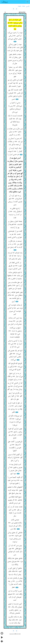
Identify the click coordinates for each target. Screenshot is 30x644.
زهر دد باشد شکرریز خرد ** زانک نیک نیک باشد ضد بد (15, 620)
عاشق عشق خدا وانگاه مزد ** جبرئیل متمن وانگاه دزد (15, 562)
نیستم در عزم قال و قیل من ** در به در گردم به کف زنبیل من (15, 244)
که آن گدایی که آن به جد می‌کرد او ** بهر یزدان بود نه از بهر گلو (15, 386)
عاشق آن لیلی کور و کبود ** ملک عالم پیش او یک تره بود (15, 571)
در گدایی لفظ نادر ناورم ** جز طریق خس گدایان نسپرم (15, 266)
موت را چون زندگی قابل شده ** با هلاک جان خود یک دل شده (15, 48)
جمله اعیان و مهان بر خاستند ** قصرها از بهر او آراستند (15, 224)
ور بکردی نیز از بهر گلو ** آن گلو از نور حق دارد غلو (15, 396)
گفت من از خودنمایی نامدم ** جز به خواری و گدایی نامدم (15, 234)
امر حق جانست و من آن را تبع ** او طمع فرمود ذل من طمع (15, 285)
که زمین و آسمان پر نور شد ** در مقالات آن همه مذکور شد (15, 142)
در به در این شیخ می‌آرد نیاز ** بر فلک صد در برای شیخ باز (15, 376)
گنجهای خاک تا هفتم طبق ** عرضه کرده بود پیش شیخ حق (15, 490)
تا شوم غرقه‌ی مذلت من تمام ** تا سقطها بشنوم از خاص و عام (15, 276)
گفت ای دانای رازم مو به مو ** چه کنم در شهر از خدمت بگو (15, 83)
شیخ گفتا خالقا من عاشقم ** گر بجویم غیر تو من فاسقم (15, 500)
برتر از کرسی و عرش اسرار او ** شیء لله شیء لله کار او (15, 344)
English (20, 6)
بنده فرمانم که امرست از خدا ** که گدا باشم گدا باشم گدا (15, 256)
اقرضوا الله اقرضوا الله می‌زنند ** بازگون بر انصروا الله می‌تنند (15, 367)
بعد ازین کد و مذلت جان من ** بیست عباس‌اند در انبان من (15, 321)
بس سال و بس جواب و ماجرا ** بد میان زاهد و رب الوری (15, 132)
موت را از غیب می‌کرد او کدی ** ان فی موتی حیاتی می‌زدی (15, 36)
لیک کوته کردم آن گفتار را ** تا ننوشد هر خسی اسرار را (15, 151)
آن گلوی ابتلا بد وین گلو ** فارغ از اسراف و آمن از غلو (15, 458)
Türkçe (24, 6)
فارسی (28, 6)
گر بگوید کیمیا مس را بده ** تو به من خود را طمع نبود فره (15, 480)
